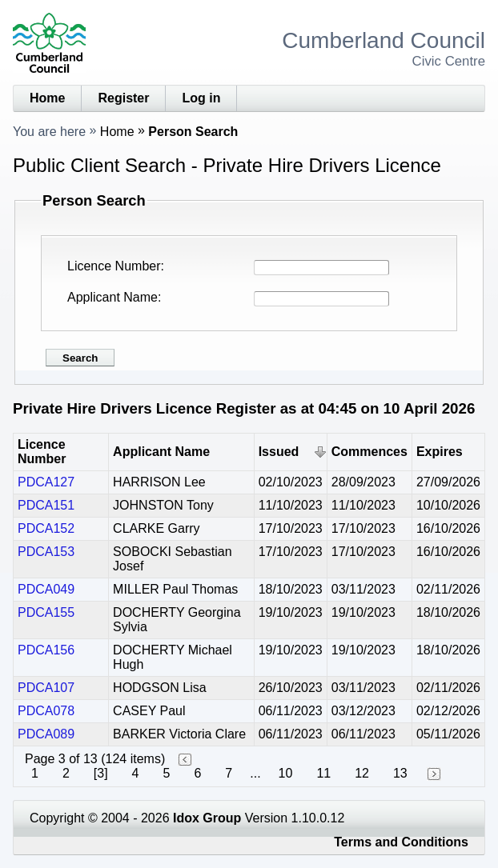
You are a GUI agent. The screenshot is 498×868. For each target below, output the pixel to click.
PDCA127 (46, 482)
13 (400, 773)
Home (47, 98)
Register (123, 98)
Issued (279, 452)
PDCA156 (46, 650)
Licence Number (114, 266)
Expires (440, 452)
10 (286, 773)
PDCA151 (46, 505)
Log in (201, 98)
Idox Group (207, 818)
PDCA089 (46, 734)
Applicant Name (112, 297)
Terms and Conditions (401, 842)
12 (362, 773)
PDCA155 (46, 612)
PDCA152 (46, 528)
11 (323, 773)
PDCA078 (46, 711)
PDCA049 (46, 589)
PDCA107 (46, 688)
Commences (369, 452)
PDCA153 (46, 552)
